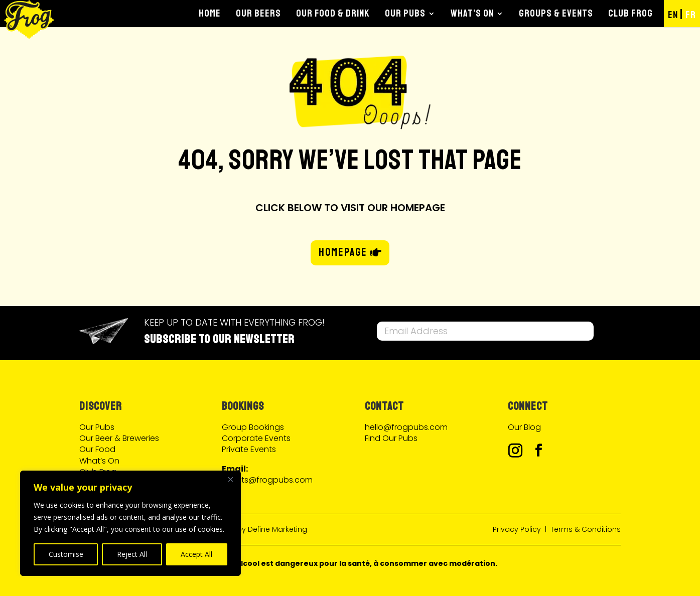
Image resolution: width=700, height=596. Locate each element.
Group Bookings (253, 427)
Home (210, 14)
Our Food (97, 449)
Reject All (132, 554)
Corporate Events (256, 438)
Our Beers (258, 14)
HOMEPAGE (343, 252)
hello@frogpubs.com (406, 427)
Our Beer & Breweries (119, 438)
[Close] (230, 479)
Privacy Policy (517, 529)
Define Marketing (277, 529)
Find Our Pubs (391, 438)
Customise (66, 554)
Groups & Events (556, 14)
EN (673, 15)
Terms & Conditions (586, 529)
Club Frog (631, 14)
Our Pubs (405, 14)
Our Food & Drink (333, 14)
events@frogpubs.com (267, 480)
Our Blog (524, 427)
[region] (130, 523)
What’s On (472, 14)
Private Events (249, 449)
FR (691, 15)
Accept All (196, 554)
